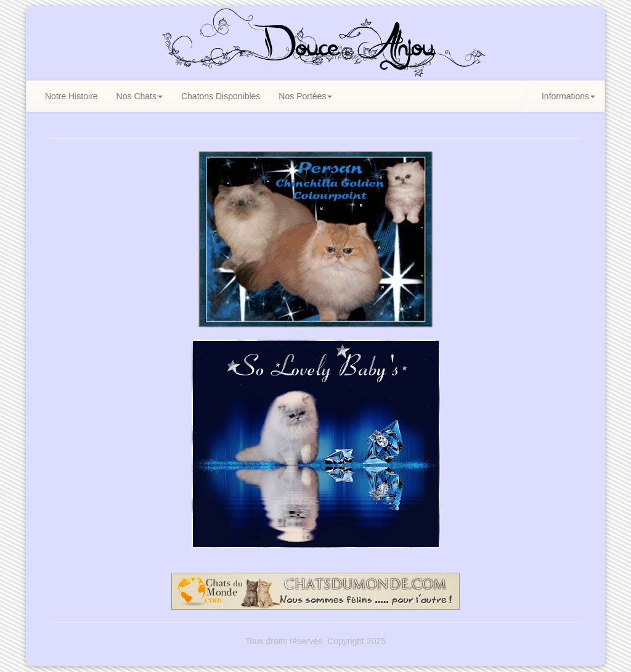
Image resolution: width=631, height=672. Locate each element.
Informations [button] (568, 96)
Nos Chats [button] (140, 96)
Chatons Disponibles (221, 96)
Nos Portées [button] (305, 96)
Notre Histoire (71, 96)
